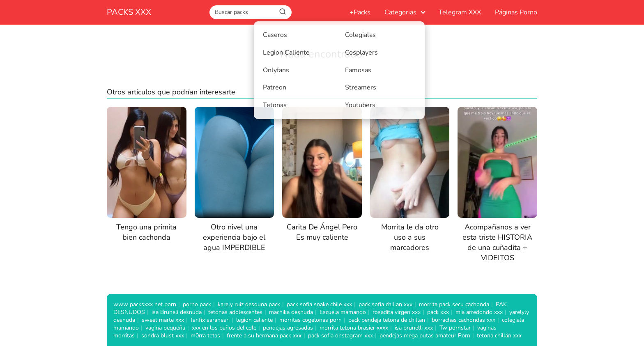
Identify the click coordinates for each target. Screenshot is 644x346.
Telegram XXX (460, 12)
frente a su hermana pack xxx (264, 336)
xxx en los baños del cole (224, 328)
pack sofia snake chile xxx (319, 304)
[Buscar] (283, 12)
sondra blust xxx (163, 336)
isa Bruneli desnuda (177, 312)
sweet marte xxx (163, 320)
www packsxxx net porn (145, 304)
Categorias (400, 12)
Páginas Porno (516, 12)
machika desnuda (291, 312)
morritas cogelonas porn (310, 320)
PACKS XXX (129, 12)
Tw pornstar (455, 328)
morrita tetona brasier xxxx (354, 328)
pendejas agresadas (288, 328)
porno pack (197, 304)
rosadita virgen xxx (397, 312)
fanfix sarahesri (210, 320)
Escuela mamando (343, 312)
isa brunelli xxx (414, 328)
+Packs (360, 12)
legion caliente (254, 320)
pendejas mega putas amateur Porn (425, 336)
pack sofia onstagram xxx (340, 336)
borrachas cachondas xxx (463, 320)
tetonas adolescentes (235, 312)
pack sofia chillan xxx (385, 304)
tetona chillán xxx (499, 336)
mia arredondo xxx (479, 312)
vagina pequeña (165, 328)
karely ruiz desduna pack (249, 304)
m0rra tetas (205, 336)
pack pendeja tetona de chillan (387, 320)
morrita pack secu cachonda (454, 304)
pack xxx (438, 312)
